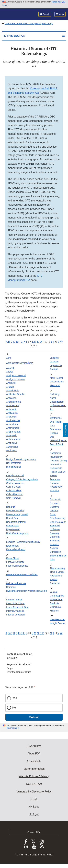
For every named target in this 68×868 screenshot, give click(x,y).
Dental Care (12, 518)
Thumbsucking (57, 568)
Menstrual (55, 385)
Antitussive (12, 443)
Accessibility (34, 761)
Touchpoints (12, 728)
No (14, 708)
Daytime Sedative (15, 511)
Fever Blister (13, 558)
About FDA (34, 754)
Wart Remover (57, 619)
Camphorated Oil (15, 475)
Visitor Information (34, 769)
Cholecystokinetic (15, 483)
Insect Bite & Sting (16, 603)
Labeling (54, 358)
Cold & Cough (13, 487)
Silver (53, 514)
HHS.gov (34, 807)
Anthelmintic (12, 391)
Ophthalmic (56, 418)
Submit (34, 717)
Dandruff (11, 507)
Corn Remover (14, 498)
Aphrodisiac (12, 447)
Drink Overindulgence (17, 533)
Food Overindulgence (17, 566)
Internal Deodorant (16, 615)
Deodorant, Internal (16, 522)
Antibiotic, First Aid (16, 394)
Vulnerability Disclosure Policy (34, 792)
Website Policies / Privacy (34, 776)
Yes (15, 698)
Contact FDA (34, 832)
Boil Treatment (14, 463)
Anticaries (11, 398)
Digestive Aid (13, 529)
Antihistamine (13, 420)
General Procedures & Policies (22, 574)
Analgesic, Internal (16, 379)
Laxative (54, 362)
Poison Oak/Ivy (58, 472)
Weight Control (57, 623)
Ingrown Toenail (14, 600)
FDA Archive (34, 746)
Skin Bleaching (58, 518)
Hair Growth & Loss (16, 583)
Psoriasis (55, 491)
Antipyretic (12, 435)
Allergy (10, 372)
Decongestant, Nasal (17, 514)
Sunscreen (55, 552)
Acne (9, 358)
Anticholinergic (14, 402)
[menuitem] (34, 657)
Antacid (10, 387)
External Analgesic (16, 549)
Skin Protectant (58, 522)
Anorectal (11, 383)
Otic (52, 437)
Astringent (11, 450)
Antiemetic (12, 409)
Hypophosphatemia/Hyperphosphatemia (27, 591)
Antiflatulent (12, 413)
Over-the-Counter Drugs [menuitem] (19, 672)
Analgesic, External (16, 375)
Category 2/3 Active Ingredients (22, 479)
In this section (14, 36)
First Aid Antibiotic (15, 562)
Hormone (11, 587)
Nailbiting (55, 394)
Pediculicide (56, 468)
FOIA (34, 799)
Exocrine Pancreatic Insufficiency (23, 542)
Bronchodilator (14, 467)
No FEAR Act (34, 784)
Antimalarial (12, 424)
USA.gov (34, 814)
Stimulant (55, 541)
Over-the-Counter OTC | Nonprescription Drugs (29, 23)
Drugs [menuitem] (10, 668)
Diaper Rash (13, 526)
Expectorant (12, 546)
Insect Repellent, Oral (17, 607)
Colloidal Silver (14, 491)
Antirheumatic (13, 439)
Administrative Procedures (20, 363)
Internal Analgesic (15, 611)
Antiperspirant (13, 432)
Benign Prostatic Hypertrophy (21, 459)
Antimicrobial (13, 428)
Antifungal (11, 417)
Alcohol (10, 368)
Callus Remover (14, 494)
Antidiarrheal (13, 405)
